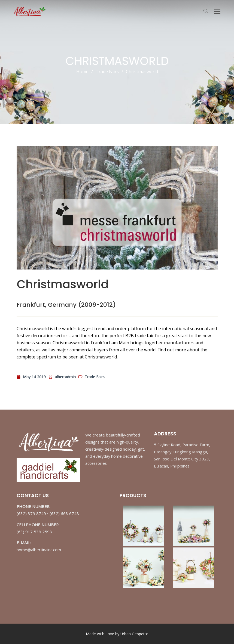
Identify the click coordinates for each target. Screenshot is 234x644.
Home (82, 72)
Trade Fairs (107, 72)
